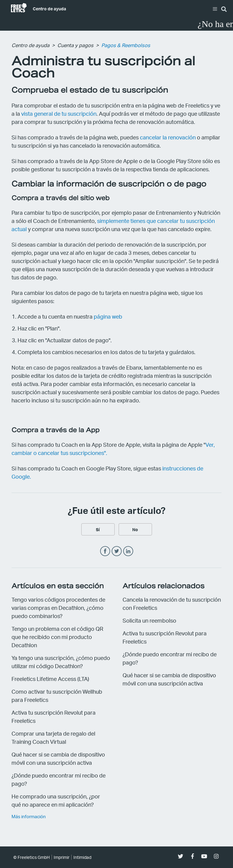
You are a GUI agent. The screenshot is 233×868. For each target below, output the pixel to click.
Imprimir (62, 857)
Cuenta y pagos (75, 45)
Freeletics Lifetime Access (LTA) (50, 679)
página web (108, 316)
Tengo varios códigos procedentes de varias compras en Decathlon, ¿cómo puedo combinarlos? (58, 608)
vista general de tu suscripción (59, 113)
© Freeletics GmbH (32, 857)
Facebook (105, 551)
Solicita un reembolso (149, 620)
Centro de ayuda (49, 9)
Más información (29, 816)
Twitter (117, 551)
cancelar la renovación (168, 137)
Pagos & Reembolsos (126, 45)
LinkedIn (128, 551)
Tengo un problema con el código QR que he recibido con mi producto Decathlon (57, 637)
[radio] (98, 529)
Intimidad (82, 857)
